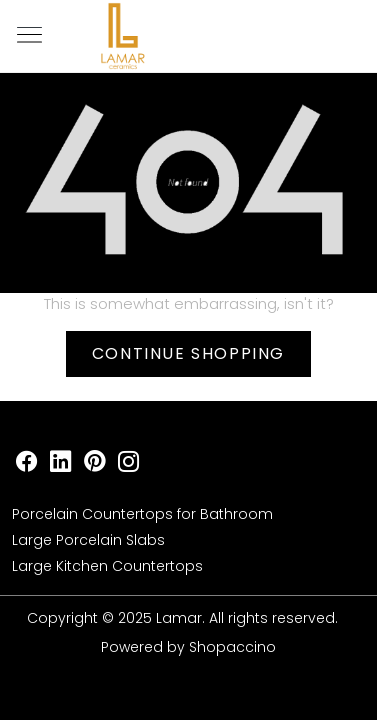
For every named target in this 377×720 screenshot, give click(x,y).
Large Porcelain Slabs (88, 540)
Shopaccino (232, 647)
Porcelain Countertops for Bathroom (142, 514)
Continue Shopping (188, 353)
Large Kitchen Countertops (107, 566)
